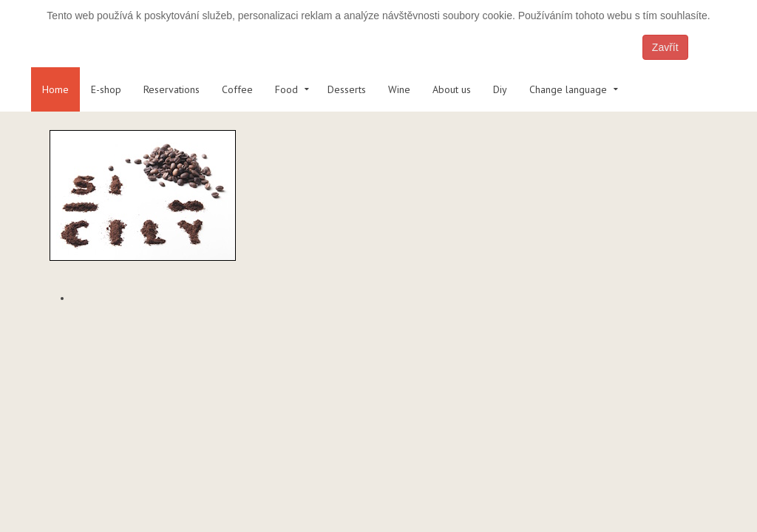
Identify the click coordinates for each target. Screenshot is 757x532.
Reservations (172, 89)
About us (452, 89)
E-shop (106, 89)
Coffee (237, 89)
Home (55, 89)
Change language (568, 89)
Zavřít (665, 47)
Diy (500, 89)
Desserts (347, 89)
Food (286, 89)
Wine (399, 89)
